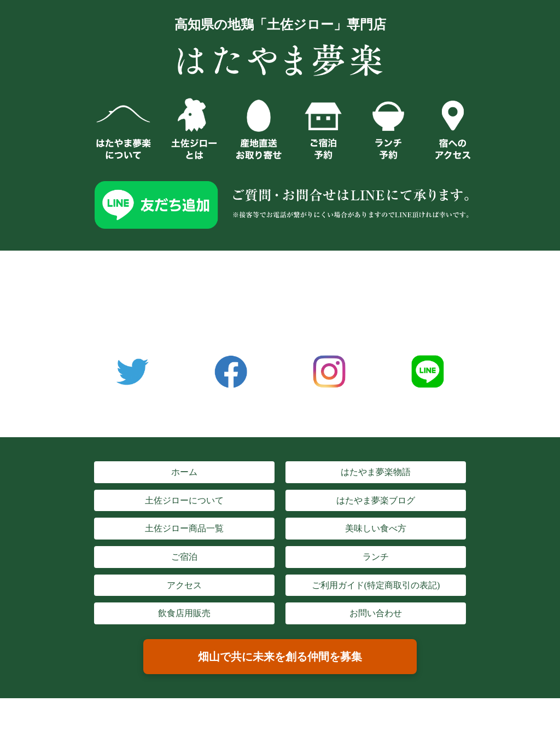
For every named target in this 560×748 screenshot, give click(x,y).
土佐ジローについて (184, 500)
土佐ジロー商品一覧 (184, 528)
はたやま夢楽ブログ (376, 500)
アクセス (184, 585)
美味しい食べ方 (376, 528)
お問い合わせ (376, 613)
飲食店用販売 (184, 613)
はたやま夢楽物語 (376, 472)
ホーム (184, 472)
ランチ (376, 557)
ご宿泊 (184, 557)
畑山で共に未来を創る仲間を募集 (280, 657)
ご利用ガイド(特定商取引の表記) (376, 585)
